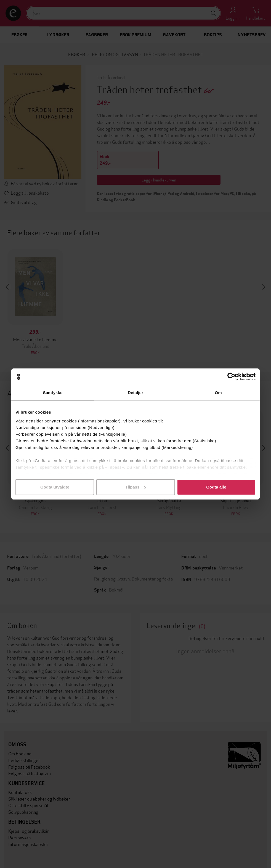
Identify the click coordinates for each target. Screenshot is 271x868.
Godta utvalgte (55, 487)
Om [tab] (218, 393)
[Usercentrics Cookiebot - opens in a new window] (231, 377)
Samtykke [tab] (53, 393)
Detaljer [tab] (135, 393)
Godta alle (216, 487)
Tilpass (136, 487)
